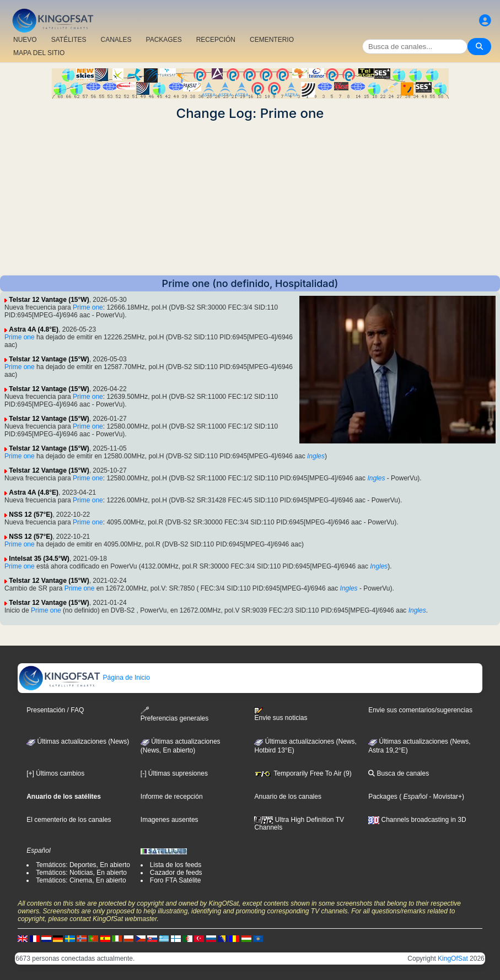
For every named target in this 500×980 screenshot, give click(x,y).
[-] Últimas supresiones (174, 773)
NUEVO (25, 40)
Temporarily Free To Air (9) (303, 773)
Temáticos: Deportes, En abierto (83, 865)
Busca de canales (399, 773)
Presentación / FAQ (55, 710)
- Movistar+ (445, 797)
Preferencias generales (174, 714)
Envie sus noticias (281, 714)
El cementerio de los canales (69, 820)
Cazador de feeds (176, 873)
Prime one (88, 307)
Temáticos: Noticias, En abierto (81, 873)
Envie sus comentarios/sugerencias (420, 710)
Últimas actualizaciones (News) (78, 741)
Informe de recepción (172, 797)
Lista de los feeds (176, 865)
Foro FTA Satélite (175, 880)
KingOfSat (453, 959)
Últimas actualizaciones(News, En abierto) (181, 746)
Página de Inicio (84, 678)
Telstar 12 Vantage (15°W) (49, 300)
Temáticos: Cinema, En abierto (81, 880)
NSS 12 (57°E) (31, 515)
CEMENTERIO (272, 40)
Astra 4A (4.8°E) (34, 329)
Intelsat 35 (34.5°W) (39, 559)
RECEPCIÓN (216, 40)
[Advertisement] (250, 198)
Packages (383, 797)
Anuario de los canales (287, 797)
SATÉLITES (69, 40)
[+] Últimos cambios (55, 773)
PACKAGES (164, 40)
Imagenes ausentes (170, 820)
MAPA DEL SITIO (39, 53)
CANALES (116, 40)
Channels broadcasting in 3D (417, 820)
